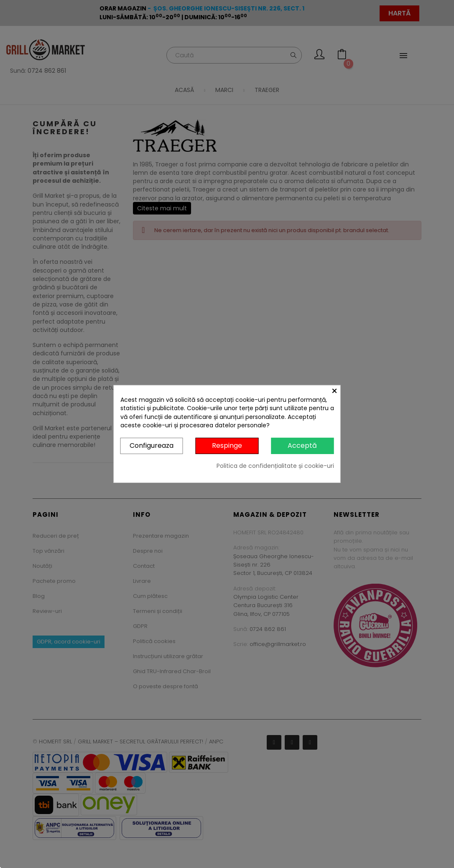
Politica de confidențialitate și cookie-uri (275, 466)
